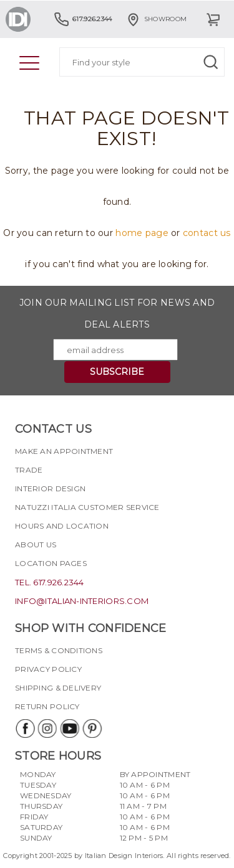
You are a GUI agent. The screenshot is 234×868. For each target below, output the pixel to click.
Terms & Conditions (59, 650)
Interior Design (50, 488)
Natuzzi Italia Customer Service (87, 507)
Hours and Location (62, 526)
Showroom (156, 19)
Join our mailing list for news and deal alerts (117, 314)
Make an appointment (64, 451)
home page (142, 233)
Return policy (47, 706)
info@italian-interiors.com (82, 601)
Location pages (51, 563)
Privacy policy (48, 669)
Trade (29, 470)
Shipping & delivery (58, 688)
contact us (207, 233)
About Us (36, 545)
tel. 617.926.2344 (50, 582)
